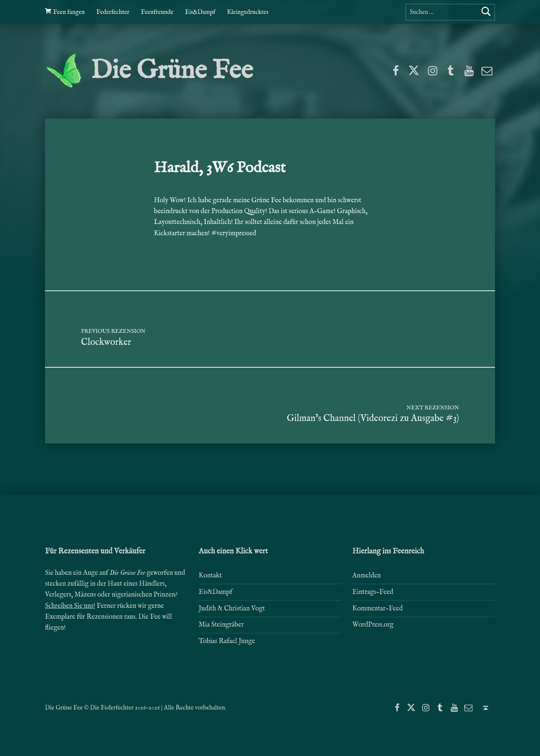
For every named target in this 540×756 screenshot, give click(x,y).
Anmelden (366, 576)
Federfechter (113, 12)
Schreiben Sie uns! (70, 606)
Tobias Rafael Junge (227, 641)
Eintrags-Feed (373, 592)
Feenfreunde (157, 12)
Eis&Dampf (200, 12)
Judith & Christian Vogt (232, 609)
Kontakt (210, 576)
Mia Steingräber (221, 625)
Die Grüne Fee (172, 71)
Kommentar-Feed (377, 609)
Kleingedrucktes (248, 12)
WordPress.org (373, 625)
